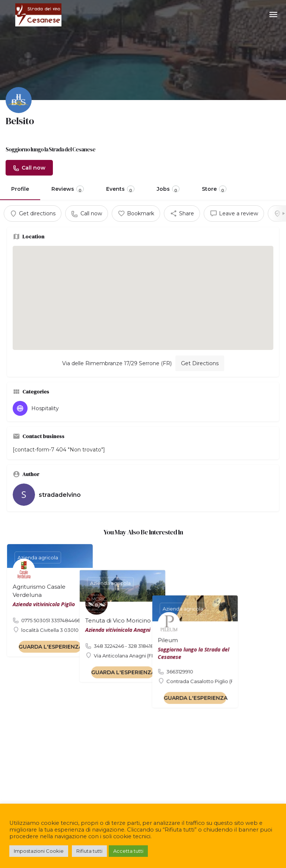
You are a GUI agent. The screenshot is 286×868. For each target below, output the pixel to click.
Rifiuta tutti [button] (89, 851)
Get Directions (200, 363)
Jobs (168, 189)
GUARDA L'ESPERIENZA (50, 647)
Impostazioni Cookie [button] (39, 851)
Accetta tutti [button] (128, 851)
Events (120, 189)
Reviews (68, 189)
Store (214, 189)
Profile (20, 189)
